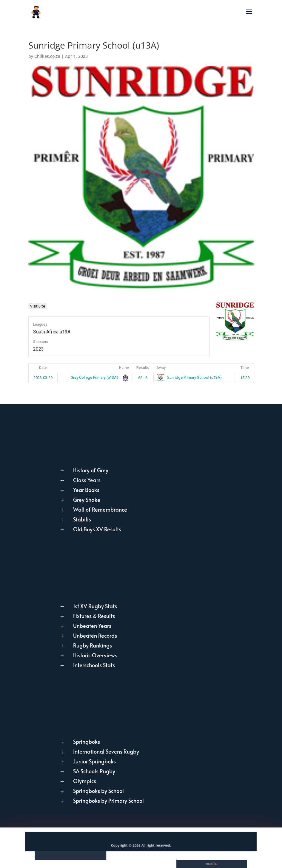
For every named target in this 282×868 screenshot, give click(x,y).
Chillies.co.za (47, 56)
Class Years (87, 480)
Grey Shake (87, 500)
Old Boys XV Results (97, 529)
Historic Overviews (95, 655)
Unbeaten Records (95, 635)
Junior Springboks (94, 761)
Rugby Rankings (93, 645)
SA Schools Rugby (94, 771)
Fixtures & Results (94, 616)
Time (245, 368)
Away (161, 368)
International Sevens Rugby (106, 751)
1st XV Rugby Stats (95, 606)
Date (43, 368)
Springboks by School (98, 791)
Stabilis (82, 519)
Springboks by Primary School (108, 801)
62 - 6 (143, 378)
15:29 (245, 378)
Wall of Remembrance (100, 509)
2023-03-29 (43, 378)
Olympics (85, 781)
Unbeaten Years (92, 626)
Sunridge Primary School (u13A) (189, 377)
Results (143, 368)
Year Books (86, 490)
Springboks (87, 742)
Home (124, 368)
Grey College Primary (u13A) (99, 377)
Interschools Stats (94, 665)
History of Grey (91, 470)
